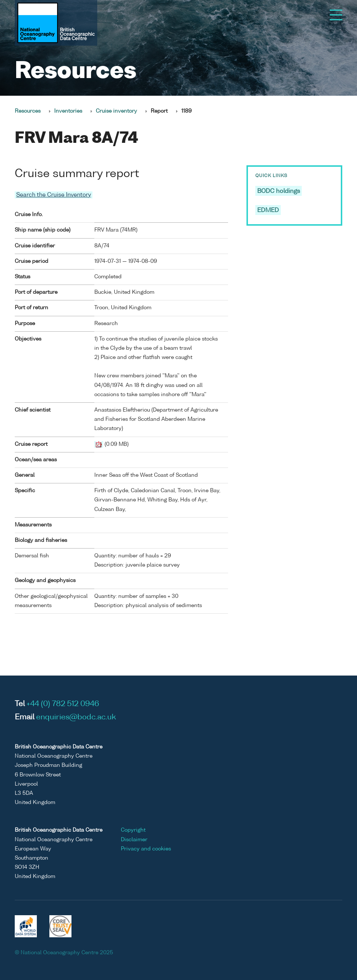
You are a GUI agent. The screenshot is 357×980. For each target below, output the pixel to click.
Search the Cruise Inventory (54, 195)
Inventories (68, 111)
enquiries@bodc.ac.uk (76, 718)
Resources (28, 111)
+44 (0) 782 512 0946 (63, 704)
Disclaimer (134, 840)
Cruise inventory (116, 111)
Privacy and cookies (146, 849)
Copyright (133, 830)
